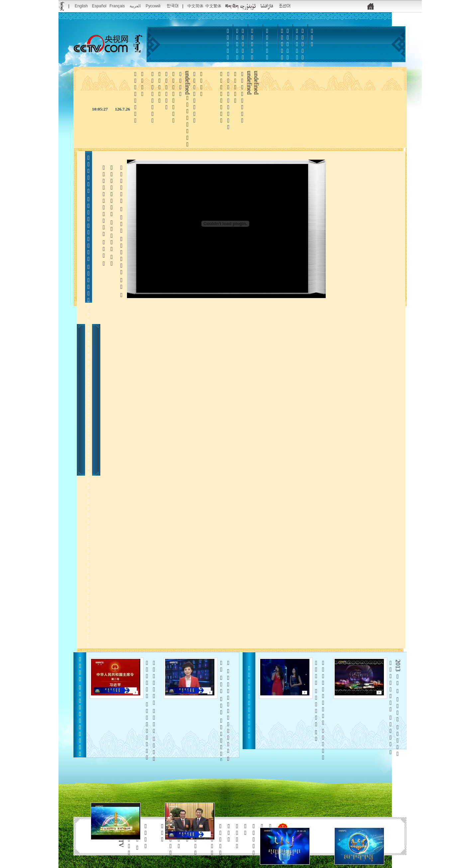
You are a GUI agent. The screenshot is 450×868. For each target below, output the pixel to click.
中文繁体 (213, 6)
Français (117, 6)
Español (99, 6)
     (151, 728)
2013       (394, 708)
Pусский (153, 6)
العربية (135, 6)
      (225, 724)
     (320, 741)
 (267, 44)
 (282, 54)
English (81, 6)
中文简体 (195, 6)
